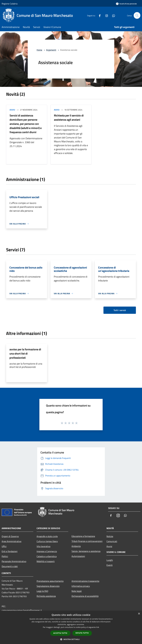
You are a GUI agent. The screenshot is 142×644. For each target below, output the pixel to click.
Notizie (110, 536)
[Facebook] (98, 15)
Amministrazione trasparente (85, 581)
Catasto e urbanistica (47, 556)
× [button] (139, 614)
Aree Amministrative (12, 541)
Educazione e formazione (83, 536)
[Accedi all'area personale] (126, 4)
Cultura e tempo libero (47, 541)
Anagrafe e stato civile (47, 536)
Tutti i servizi (120, 310)
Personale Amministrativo (14, 561)
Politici (5, 556)
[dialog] (71, 627)
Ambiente (76, 546)
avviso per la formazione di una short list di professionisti (25, 353)
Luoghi (110, 560)
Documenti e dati (10, 566)
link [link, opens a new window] (98, 627)
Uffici (4, 546)
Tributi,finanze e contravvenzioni (87, 541)
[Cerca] (137, 15)
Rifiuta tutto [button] (82, 633)
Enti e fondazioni (10, 551)
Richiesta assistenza (46, 596)
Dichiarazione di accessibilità (85, 596)
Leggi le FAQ (42, 591)
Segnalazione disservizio (48, 586)
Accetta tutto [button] (60, 633)
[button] (71, 639)
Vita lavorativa (43, 546)
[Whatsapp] (112, 15)
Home (39, 50)
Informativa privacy (81, 586)
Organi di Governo (10, 536)
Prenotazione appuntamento (50, 581)
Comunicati (112, 541)
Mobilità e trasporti (46, 561)
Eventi (110, 565)
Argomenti (51, 50)
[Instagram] (105, 15)
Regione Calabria (10, 4)
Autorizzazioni (78, 556)
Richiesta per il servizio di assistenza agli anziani (69, 118)
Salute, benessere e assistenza (86, 551)
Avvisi (12, 110)
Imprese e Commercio (47, 551)
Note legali (77, 591)
